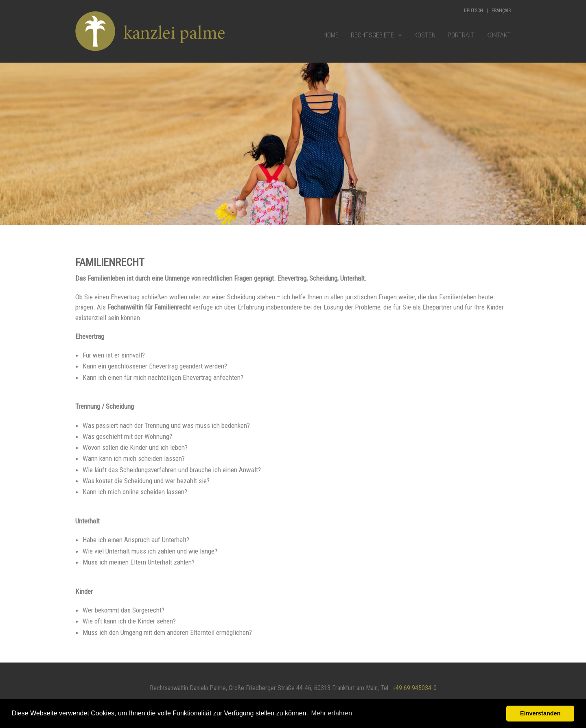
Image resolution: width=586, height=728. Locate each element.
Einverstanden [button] (540, 713)
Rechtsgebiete (372, 35)
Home (331, 35)
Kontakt (499, 35)
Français (501, 11)
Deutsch (473, 11)
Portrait (461, 35)
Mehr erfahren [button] (332, 713)
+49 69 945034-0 (414, 688)
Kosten (425, 35)
